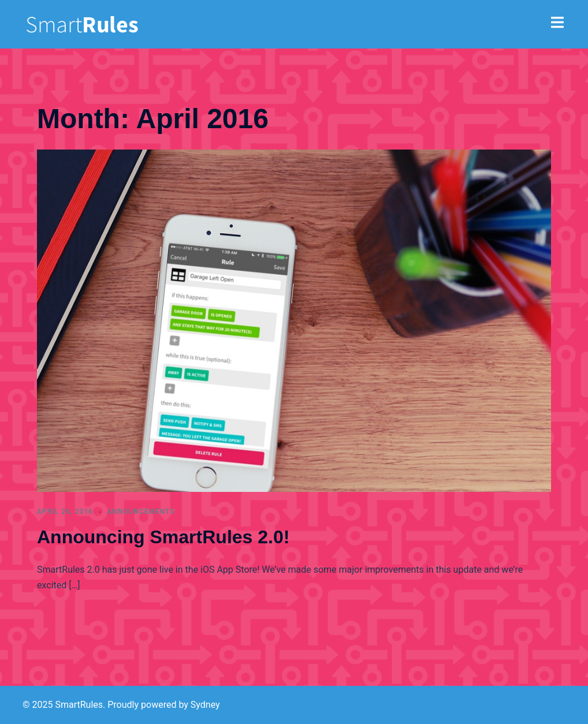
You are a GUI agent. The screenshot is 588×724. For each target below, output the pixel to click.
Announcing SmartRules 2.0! (163, 537)
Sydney (205, 705)
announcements (141, 512)
